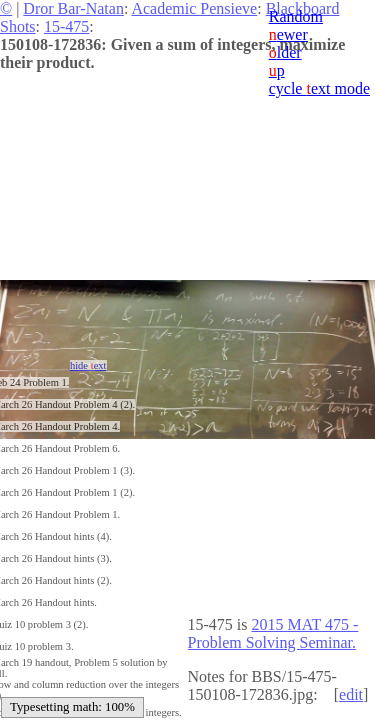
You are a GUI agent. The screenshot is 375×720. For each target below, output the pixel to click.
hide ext (88, 365)
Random (296, 16)
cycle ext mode (319, 88)
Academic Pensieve (194, 8)
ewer (288, 34)
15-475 (66, 26)
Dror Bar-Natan (73, 8)
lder (285, 52)
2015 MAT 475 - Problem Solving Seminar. (273, 633)
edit (351, 694)
